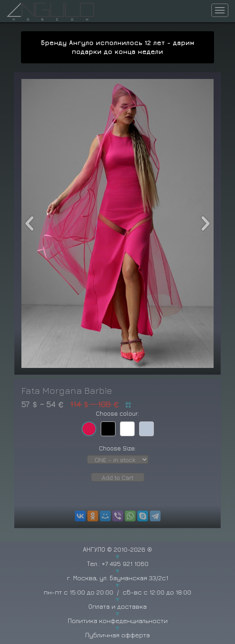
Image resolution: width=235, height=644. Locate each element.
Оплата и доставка (117, 606)
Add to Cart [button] (118, 477)
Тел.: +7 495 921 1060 (118, 563)
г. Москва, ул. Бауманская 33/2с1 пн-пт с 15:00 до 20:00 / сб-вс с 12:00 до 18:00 (117, 585)
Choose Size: (117, 448)
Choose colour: (117, 413)
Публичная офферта (117, 635)
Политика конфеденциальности (118, 621)
